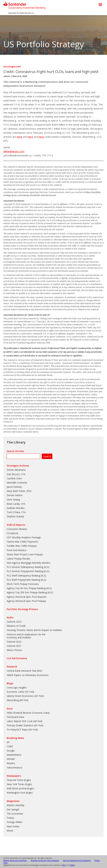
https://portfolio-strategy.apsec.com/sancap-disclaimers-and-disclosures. (52, 194)
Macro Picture (14, 650)
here (20, 137)
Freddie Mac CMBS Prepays (22, 546)
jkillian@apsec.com (14, 151)
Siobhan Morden (16, 508)
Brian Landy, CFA (16, 504)
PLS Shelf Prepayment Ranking (23, 580)
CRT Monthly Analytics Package (24, 537)
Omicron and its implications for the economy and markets (26, 636)
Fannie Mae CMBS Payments (22, 542)
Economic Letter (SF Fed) (20, 692)
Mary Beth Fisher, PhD (19, 491)
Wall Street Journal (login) (20, 788)
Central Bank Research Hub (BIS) (24, 671)
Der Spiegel (13, 809)
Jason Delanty (14, 487)
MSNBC (11, 759)
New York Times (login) (19, 784)
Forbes (10, 818)
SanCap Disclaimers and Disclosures (77, 860)
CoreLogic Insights (17, 688)
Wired (10, 831)
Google (11, 751)
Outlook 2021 (14, 646)
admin (7, 76)
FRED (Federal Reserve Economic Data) (28, 713)
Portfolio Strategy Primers (22, 609)
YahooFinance (14, 768)
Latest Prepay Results (18, 559)
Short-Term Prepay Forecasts (23, 584)
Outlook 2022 (14, 642)
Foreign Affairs (15, 822)
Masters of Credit (16, 626)
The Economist (15, 814)
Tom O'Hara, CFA (16, 512)
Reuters (11, 763)
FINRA (72, 865)
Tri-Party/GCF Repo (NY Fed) (22, 730)
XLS (46, 567)
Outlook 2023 (14, 622)
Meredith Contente (17, 483)
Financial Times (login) (19, 780)
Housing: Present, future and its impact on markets (34, 630)
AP (8, 742)
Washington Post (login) (20, 793)
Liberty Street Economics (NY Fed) (25, 696)
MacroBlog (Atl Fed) (18, 700)
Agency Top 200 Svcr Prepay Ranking (27, 592)
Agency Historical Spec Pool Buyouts (27, 597)
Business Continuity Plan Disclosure (45, 860)
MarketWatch (14, 755)
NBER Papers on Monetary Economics (28, 675)
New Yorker (13, 826)
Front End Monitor (17, 550)
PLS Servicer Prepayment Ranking (25, 571)
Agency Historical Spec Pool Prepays (26, 601)
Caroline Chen (14, 478)
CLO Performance (17, 658)
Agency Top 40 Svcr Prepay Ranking (26, 588)
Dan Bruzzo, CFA (16, 474)
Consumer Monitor (17, 529)
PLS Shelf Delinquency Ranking (23, 576)
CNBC (10, 746)
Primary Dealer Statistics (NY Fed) (25, 725)
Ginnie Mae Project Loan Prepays (25, 554)
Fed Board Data (15, 717)
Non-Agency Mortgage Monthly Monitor (29, 563)
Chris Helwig (13, 500)
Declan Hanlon (15, 495)
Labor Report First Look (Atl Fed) (24, 721)
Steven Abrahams (16, 470)
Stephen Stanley (15, 516)
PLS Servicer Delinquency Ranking (25, 567)
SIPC (64, 865)
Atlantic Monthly (15, 805)
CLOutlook (12, 533)
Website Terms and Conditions (15, 860)
